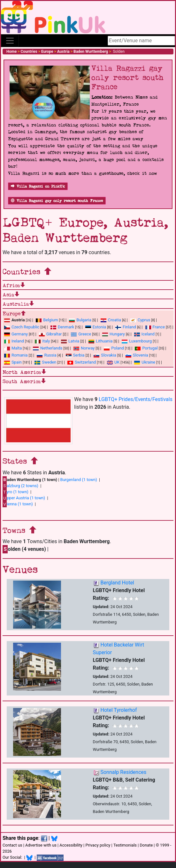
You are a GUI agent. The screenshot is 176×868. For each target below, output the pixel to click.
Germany (16, 334)
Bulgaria (80, 320)
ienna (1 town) (18, 504)
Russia (46, 355)
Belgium (47, 320)
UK (113, 362)
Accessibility (71, 845)
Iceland (144, 334)
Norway (84, 348)
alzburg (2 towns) (20, 486)
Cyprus (140, 320)
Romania (16, 355)
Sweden (45, 362)
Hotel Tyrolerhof (119, 710)
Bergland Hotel (117, 583)
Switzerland (82, 362)
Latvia (70, 341)
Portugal (146, 348)
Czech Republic (22, 327)
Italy (42, 341)
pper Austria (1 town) (24, 498)
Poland (114, 348)
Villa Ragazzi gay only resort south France (57, 201)
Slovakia (105, 355)
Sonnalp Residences (123, 772)
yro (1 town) (15, 492)
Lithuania (100, 341)
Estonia (96, 327)
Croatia (111, 320)
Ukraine (145, 362)
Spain (13, 362)
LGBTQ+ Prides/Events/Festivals (136, 399)
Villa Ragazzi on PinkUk (38, 186)
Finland (126, 327)
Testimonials (125, 845)
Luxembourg (137, 341)
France (155, 327)
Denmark (62, 327)
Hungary (114, 334)
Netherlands (48, 348)
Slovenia (137, 355)
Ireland (14, 341)
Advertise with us (41, 845)
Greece (81, 334)
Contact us (12, 845)
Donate (146, 845)
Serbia (75, 355)
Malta (13, 348)
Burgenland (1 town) (79, 480)
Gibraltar (50, 334)
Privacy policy (98, 845)
